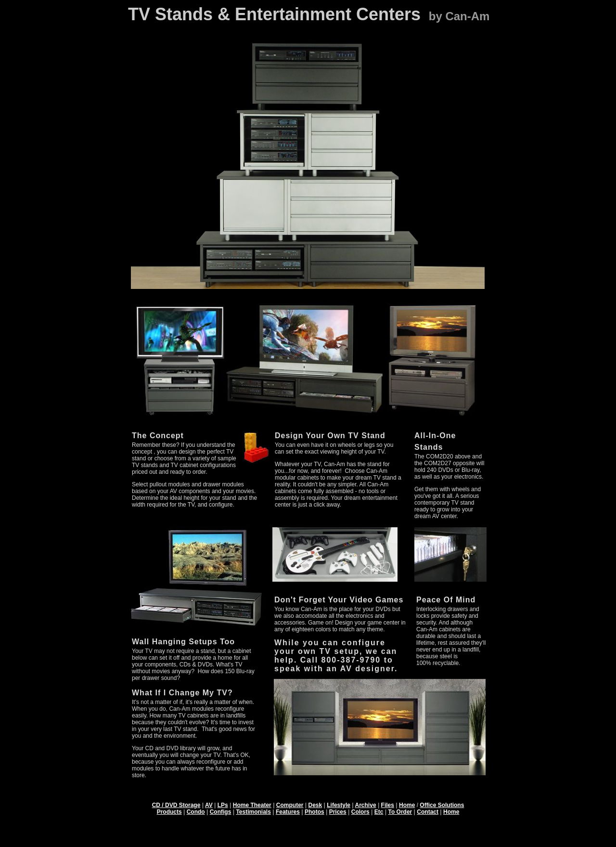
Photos (314, 812)
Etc (379, 812)
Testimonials (253, 812)
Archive (366, 805)
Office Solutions (442, 805)
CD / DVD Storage (176, 805)
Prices (338, 812)
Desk (315, 805)
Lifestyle (339, 805)
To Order (400, 812)
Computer (290, 805)
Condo (196, 812)
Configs (221, 812)
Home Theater (252, 805)
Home (407, 805)
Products (169, 812)
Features (288, 812)
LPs (223, 805)
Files (388, 805)
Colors (360, 812)
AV (209, 805)
